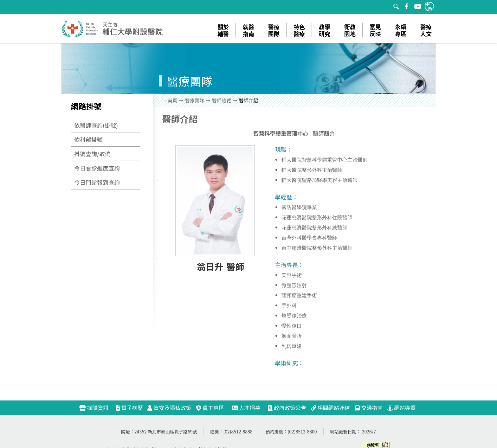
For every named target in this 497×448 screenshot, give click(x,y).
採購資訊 (97, 408)
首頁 (172, 100)
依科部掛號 (88, 139)
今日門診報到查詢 (97, 182)
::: (166, 100)
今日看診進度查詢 (97, 168)
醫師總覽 (222, 100)
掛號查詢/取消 (92, 154)
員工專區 (210, 408)
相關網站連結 (330, 408)
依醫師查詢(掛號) (96, 125)
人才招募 (249, 408)
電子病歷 (129, 408)
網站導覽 (401, 408)
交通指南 (369, 408)
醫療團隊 (195, 100)
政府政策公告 (287, 408)
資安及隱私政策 (169, 408)
